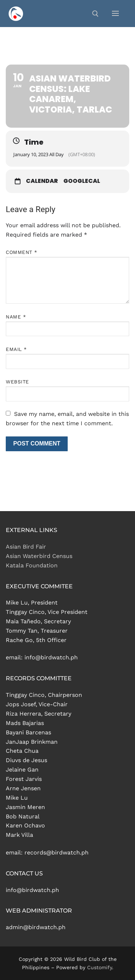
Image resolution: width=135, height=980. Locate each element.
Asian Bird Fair (26, 547)
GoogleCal (82, 181)
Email (16, 349)
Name (16, 317)
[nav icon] (115, 14)
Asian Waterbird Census (39, 556)
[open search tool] (95, 14)
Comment (22, 252)
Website (17, 382)
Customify (100, 967)
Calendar (42, 181)
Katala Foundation (32, 565)
